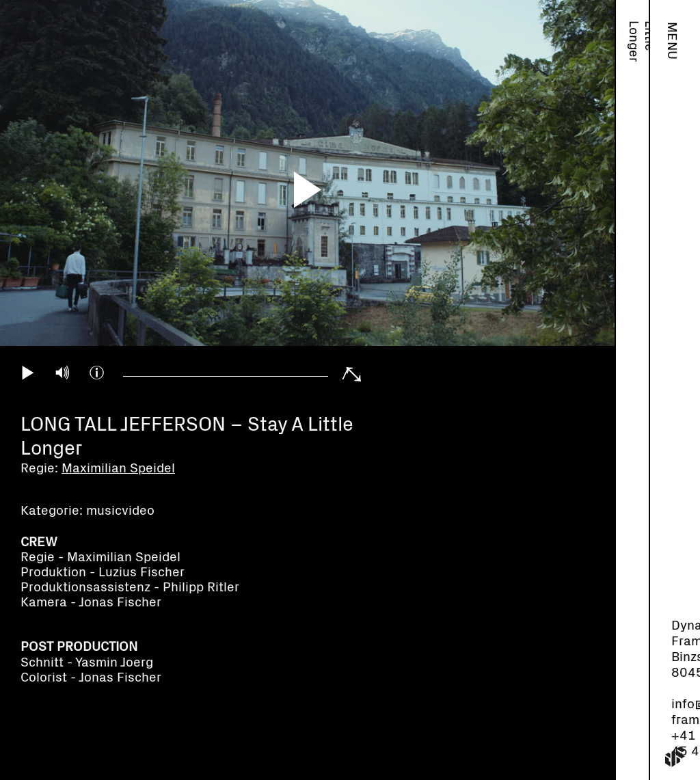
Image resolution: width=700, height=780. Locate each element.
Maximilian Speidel (633, 65)
